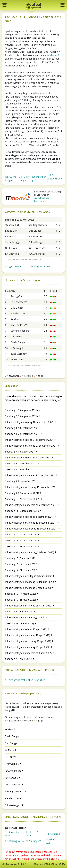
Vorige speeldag (14, 266)
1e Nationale (53, 834)
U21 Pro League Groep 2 (54, 179)
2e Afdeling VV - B (35, 841)
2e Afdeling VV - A (15, 841)
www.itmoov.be (42, 198)
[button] (63, 5)
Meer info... (40, 201)
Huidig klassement (41, 266)
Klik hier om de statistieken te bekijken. (25, 680)
